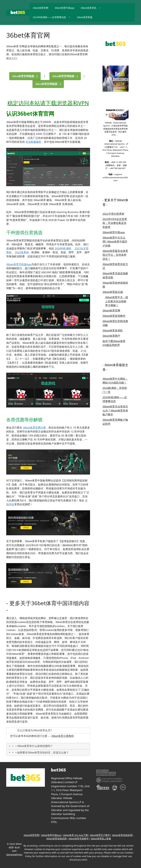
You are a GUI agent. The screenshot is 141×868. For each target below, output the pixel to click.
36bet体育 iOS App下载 (75, 835)
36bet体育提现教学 (114, 316)
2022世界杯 (22, 252)
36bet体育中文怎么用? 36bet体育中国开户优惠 (115, 242)
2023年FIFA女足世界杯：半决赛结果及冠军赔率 (115, 223)
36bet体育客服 (85, 17)
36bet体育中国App (51, 835)
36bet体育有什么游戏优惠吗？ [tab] (31, 746)
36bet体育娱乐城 (113, 292)
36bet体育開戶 (111, 336)
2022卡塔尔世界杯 (114, 214)
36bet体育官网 (41, 8)
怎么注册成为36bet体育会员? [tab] (30, 730)
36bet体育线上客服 (101, 839)
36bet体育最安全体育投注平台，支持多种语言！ (115, 255)
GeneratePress (14, 854)
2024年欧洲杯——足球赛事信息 (53, 17)
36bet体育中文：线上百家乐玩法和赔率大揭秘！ (117, 301)
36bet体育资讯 (92, 8)
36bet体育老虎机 (113, 330)
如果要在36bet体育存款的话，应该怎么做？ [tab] (39, 753)
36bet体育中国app (64, 8)
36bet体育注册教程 (63, 736)
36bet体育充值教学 (79, 839)
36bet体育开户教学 (100, 835)
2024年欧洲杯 (63, 248)
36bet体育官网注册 (34, 428)
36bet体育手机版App (19, 264)
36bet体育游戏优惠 (56, 839)
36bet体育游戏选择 (122, 835)
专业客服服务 (33, 142)
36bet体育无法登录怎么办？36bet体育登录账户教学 (115, 410)
